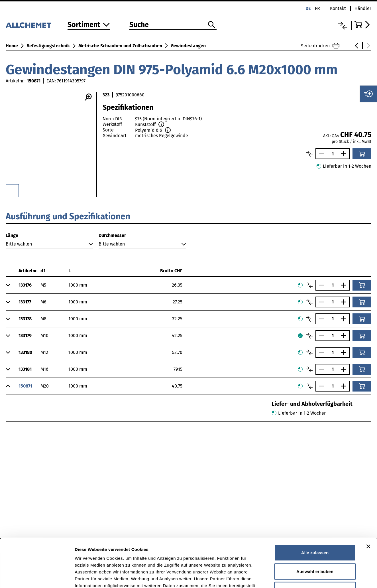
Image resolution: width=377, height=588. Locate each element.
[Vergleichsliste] (343, 26)
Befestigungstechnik (48, 46)
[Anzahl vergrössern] (345, 154)
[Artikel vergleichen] (309, 154)
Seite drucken (320, 46)
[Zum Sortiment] (89, 25)
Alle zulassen (315, 507)
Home (12, 46)
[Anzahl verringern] (320, 154)
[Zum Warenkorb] (363, 25)
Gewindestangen (188, 46)
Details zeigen (303, 577)
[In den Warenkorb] (362, 154)
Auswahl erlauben (315, 526)
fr (317, 8)
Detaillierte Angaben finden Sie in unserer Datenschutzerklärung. (145, 554)
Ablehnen (315, 544)
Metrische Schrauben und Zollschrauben (120, 46)
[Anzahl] (333, 154)
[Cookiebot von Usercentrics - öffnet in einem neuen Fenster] (37, 577)
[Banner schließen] (368, 501)
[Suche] (173, 25)
